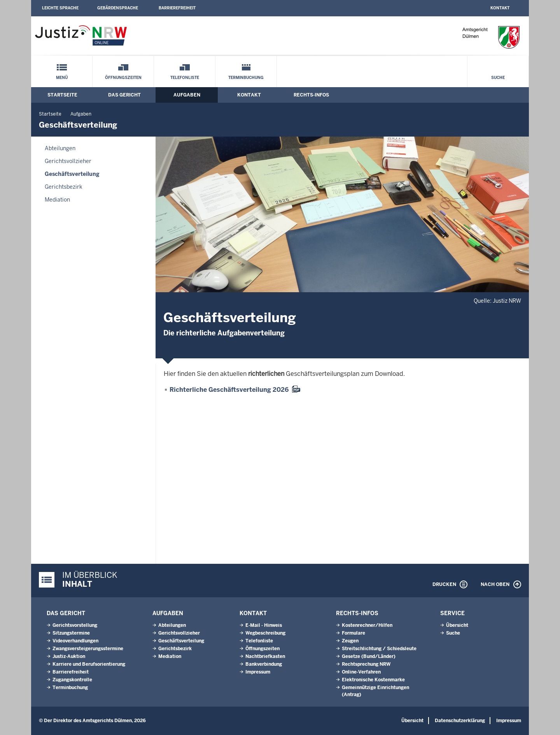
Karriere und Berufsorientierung (89, 664)
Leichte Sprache (60, 8)
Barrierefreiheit (177, 8)
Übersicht (457, 625)
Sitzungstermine (71, 633)
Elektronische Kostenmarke (373, 680)
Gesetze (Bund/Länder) (369, 656)
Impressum (258, 672)
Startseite (62, 95)
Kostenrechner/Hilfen (367, 625)
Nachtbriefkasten (265, 656)
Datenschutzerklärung (460, 721)
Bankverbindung (264, 664)
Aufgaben (187, 95)
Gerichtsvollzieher (68, 161)
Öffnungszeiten (123, 78)
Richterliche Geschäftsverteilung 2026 (229, 390)
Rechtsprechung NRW (366, 664)
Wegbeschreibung (265, 633)
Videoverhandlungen (75, 641)
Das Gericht (124, 95)
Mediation (57, 200)
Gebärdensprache (118, 8)
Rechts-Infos (311, 95)
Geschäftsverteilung (72, 174)
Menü (62, 78)
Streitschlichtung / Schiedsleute (379, 649)
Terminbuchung (246, 78)
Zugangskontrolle (72, 680)
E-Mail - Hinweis (264, 625)
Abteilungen (60, 148)
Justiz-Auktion (69, 656)
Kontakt (500, 8)
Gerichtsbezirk (64, 187)
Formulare (353, 633)
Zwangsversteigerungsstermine (88, 649)
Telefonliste (185, 78)
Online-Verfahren (361, 672)
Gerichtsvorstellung (75, 625)
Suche (498, 78)
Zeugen (350, 641)
